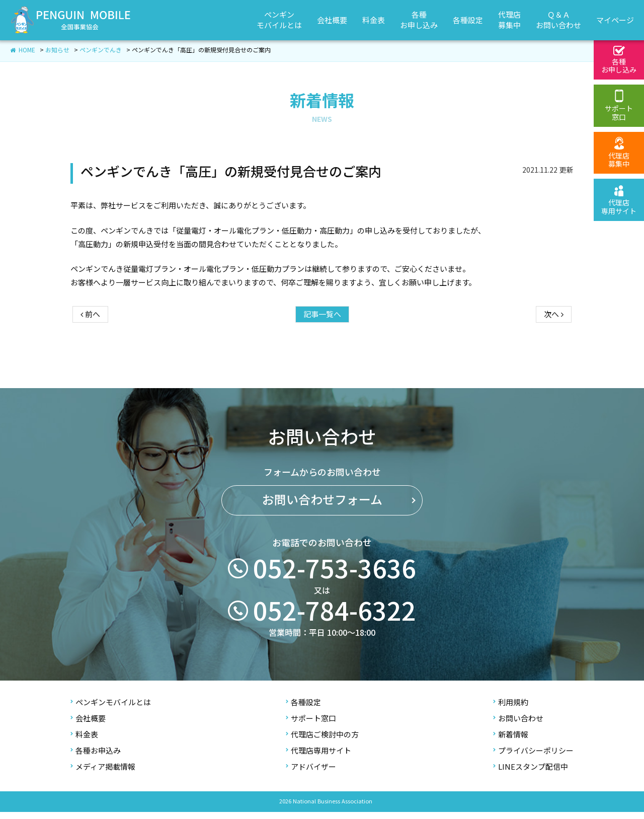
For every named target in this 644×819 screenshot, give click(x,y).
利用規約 (511, 709)
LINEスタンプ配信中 (531, 773)
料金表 (84, 741)
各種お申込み (96, 757)
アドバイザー (311, 773)
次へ (554, 351)
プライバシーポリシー (533, 757)
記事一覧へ (322, 351)
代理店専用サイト (318, 757)
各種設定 (303, 709)
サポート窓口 (311, 725)
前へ (90, 351)
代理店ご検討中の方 (322, 741)
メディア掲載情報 (103, 773)
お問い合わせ (518, 725)
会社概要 (88, 725)
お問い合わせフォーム (322, 527)
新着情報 (511, 741)
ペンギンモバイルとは (111, 709)
